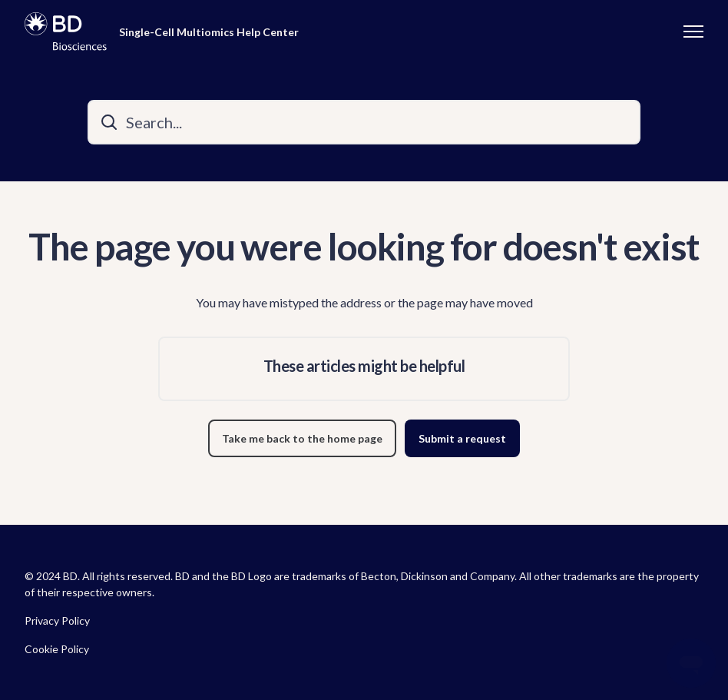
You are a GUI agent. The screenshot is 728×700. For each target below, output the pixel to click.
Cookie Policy (57, 649)
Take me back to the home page (302, 438)
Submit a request (462, 438)
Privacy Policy (57, 620)
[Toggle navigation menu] (693, 32)
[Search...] (364, 122)
